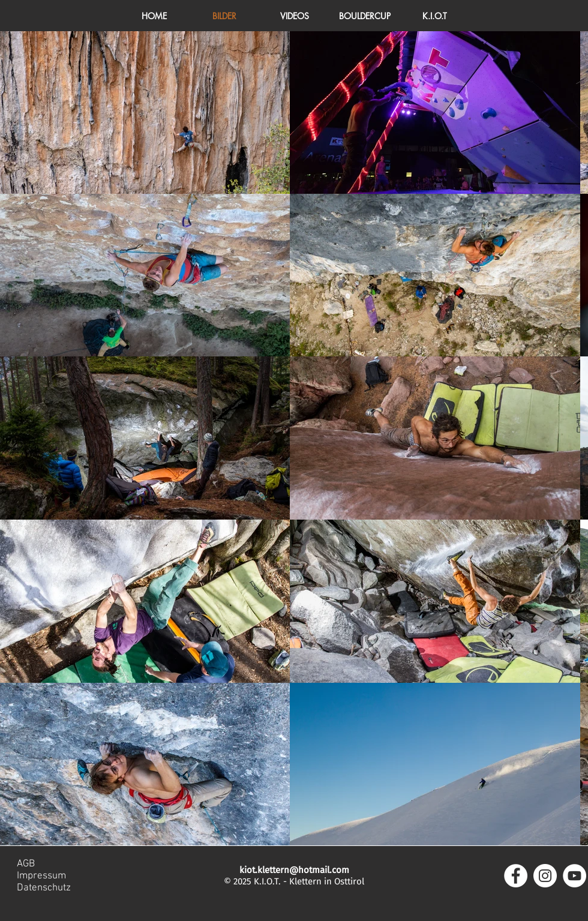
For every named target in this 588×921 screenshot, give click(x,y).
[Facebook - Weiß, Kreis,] (516, 876)
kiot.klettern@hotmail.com (294, 870)
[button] (435, 16)
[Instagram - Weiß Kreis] (545, 876)
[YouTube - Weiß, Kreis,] (574, 876)
